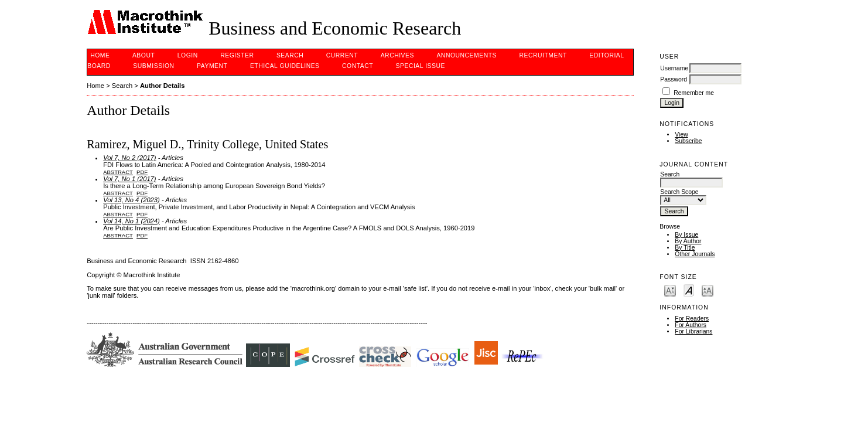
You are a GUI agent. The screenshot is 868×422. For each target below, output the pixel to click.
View (681, 135)
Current (342, 55)
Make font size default (689, 290)
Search (290, 55)
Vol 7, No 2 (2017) (129, 158)
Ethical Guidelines (285, 66)
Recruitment (543, 55)
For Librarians (693, 331)
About (143, 55)
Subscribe (688, 141)
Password (674, 79)
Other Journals (695, 254)
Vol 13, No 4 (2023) (131, 200)
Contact (358, 66)
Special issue (421, 66)
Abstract (118, 172)
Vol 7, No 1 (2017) (129, 179)
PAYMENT (212, 66)
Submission (153, 66)
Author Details (162, 86)
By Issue (686, 235)
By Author (688, 241)
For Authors (691, 325)
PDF (142, 172)
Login (188, 55)
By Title (685, 248)
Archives (397, 55)
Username (674, 68)
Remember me (694, 93)
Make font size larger (708, 290)
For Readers (692, 319)
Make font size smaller (670, 290)
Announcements (467, 55)
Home (100, 55)
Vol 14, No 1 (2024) (131, 221)
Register (237, 55)
